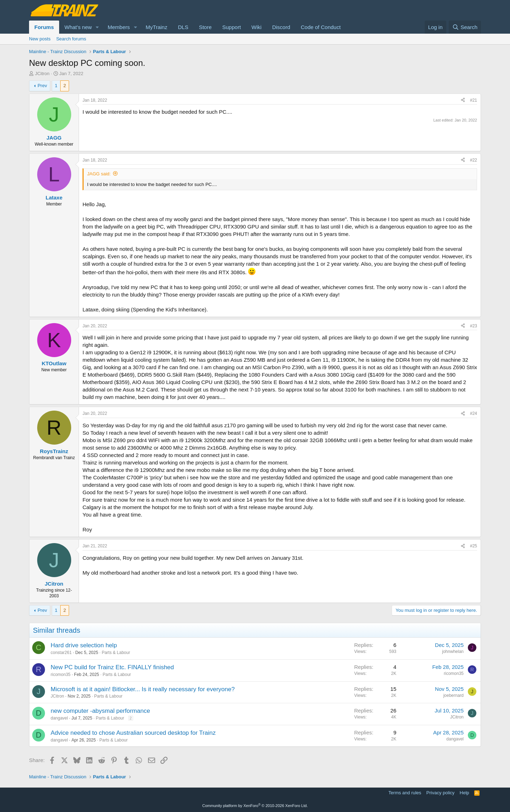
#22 (474, 160)
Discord (281, 27)
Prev (42, 86)
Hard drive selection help (84, 645)
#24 (474, 413)
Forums (44, 27)
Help (464, 793)
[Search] (465, 27)
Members (119, 27)
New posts (40, 39)
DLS (183, 27)
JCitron (42, 74)
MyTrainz (156, 27)
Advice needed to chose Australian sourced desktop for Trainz (133, 733)
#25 (474, 546)
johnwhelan (453, 652)
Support (232, 27)
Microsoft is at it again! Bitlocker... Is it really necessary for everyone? (143, 689)
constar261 (61, 653)
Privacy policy (440, 793)
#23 (474, 326)
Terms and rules (405, 793)
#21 (474, 100)
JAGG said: (99, 174)
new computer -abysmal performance (100, 711)
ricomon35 (61, 675)
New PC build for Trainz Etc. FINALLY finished (112, 667)
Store (205, 27)
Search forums (71, 39)
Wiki (256, 27)
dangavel (59, 718)
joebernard (454, 695)
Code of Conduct (321, 27)
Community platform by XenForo (255, 806)
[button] (97, 27)
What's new (78, 27)
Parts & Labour (116, 653)
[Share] (463, 100)
